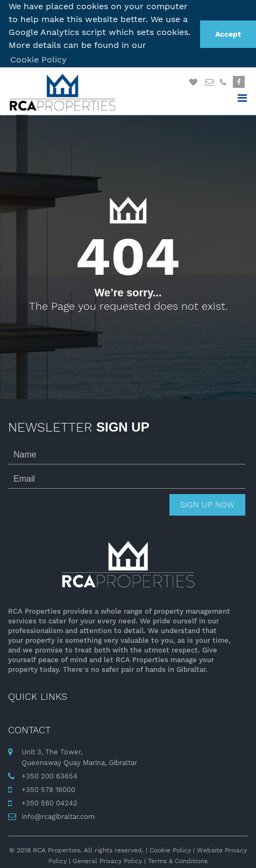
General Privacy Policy (107, 859)
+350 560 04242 (49, 801)
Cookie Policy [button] (38, 60)
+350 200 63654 (49, 774)
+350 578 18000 (48, 787)
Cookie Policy (170, 848)
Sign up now (207, 503)
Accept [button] (228, 34)
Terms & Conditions (178, 859)
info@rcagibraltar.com (58, 814)
